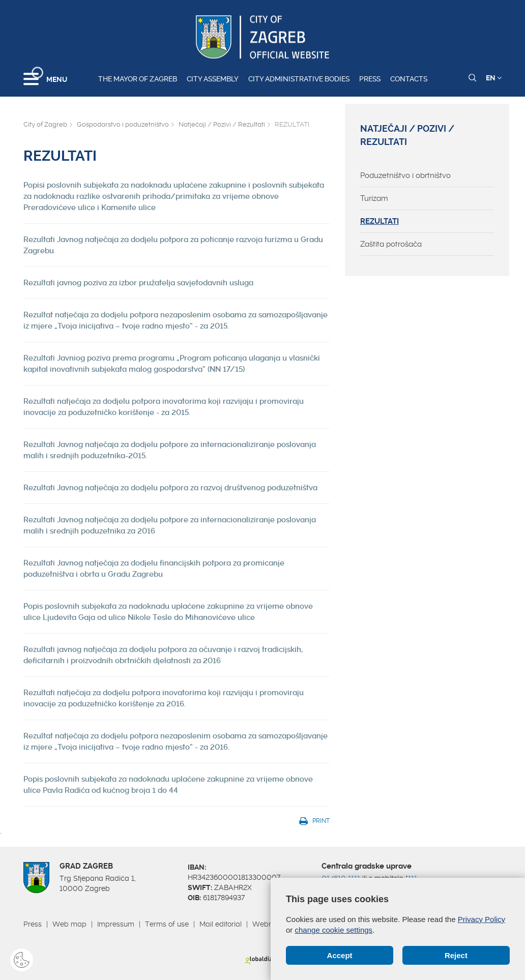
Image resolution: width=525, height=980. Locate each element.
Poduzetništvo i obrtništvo (405, 175)
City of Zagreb (45, 124)
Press (370, 79)
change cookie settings (334, 930)
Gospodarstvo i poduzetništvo (123, 124)
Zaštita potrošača (391, 244)
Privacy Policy (482, 919)
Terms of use (167, 924)
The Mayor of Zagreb (138, 79)
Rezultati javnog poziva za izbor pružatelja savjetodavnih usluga (138, 283)
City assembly (213, 79)
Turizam (374, 198)
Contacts (409, 79)
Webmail (268, 924)
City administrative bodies (299, 79)
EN (494, 78)
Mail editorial (221, 924)
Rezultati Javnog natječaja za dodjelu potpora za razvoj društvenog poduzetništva (170, 488)
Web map (69, 924)
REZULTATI (380, 221)
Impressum (116, 924)
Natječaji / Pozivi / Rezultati (222, 124)
